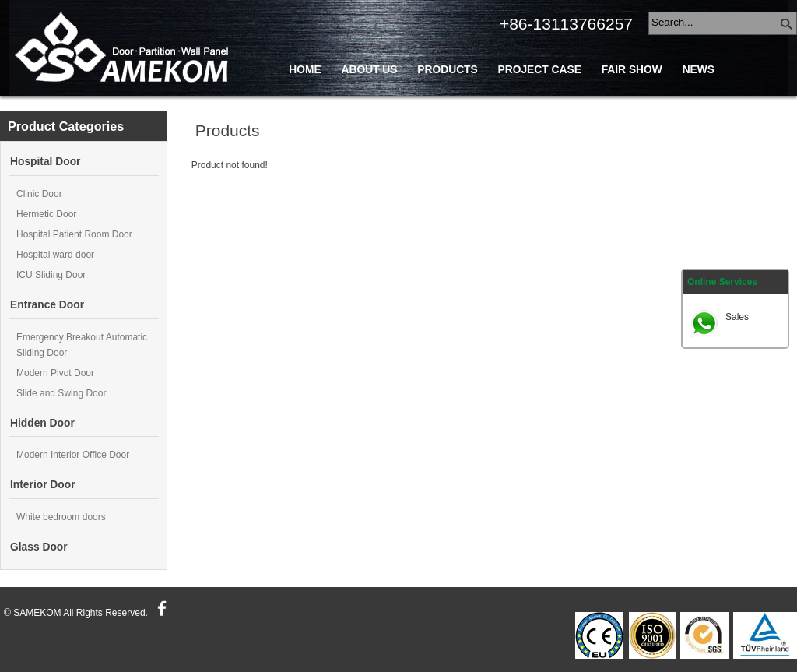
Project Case (540, 70)
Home (305, 70)
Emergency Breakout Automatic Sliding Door (82, 345)
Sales (737, 317)
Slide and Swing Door (61, 393)
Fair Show (632, 70)
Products (447, 70)
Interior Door (43, 485)
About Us (369, 70)
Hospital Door (45, 162)
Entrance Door (47, 305)
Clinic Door (39, 194)
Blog (395, 105)
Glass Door (39, 547)
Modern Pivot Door (55, 373)
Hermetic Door (46, 214)
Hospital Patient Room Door (74, 234)
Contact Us (323, 105)
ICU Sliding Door (51, 275)
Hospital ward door (55, 255)
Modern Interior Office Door (73, 455)
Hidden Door (42, 423)
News (699, 70)
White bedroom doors (61, 517)
